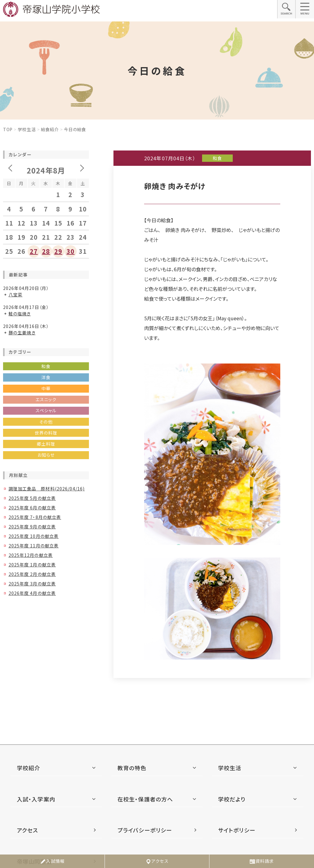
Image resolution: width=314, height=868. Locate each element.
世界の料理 (46, 433)
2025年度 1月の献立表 (32, 565)
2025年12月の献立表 (31, 555)
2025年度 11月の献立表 (34, 546)
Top (8, 129)
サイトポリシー (237, 830)
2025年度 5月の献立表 (32, 498)
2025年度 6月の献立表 (32, 508)
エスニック (46, 399)
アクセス (157, 861)
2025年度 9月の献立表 (32, 527)
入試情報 (52, 861)
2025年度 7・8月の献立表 (35, 517)
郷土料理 (46, 444)
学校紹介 (29, 768)
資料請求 (262, 861)
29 (58, 251)
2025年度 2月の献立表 (32, 574)
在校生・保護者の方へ (145, 799)
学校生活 (27, 129)
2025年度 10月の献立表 (34, 536)
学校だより (232, 799)
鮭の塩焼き (20, 314)
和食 (46, 366)
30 (71, 251)
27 (34, 251)
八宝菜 (15, 295)
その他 (46, 422)
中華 (46, 388)
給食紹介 (50, 129)
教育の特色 (132, 768)
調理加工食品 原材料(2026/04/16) (47, 489)
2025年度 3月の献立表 (32, 584)
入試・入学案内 (36, 799)
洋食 (46, 377)
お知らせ (46, 455)
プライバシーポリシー (145, 830)
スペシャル (46, 410)
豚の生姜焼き (22, 333)
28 (46, 251)
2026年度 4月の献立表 (32, 593)
